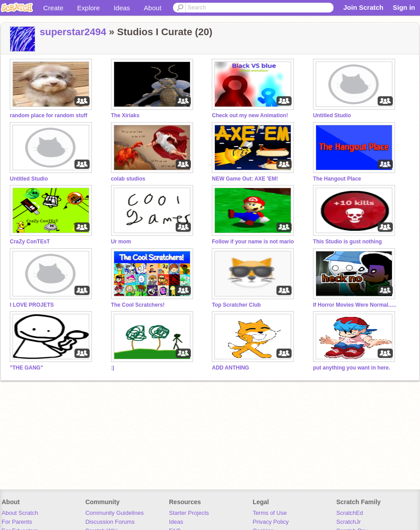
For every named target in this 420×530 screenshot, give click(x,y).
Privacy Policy (271, 522)
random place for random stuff (49, 115)
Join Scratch (363, 7)
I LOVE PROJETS (32, 305)
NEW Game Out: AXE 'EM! (245, 179)
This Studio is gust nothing (347, 242)
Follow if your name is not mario (253, 242)
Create (53, 8)
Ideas (122, 8)
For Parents (17, 522)
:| (113, 368)
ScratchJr (348, 522)
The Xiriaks (125, 115)
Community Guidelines (114, 513)
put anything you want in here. (352, 368)
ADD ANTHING (230, 368)
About (153, 8)
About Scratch (20, 513)
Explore (89, 8)
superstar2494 (73, 32)
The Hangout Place (337, 179)
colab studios (128, 179)
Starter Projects (189, 513)
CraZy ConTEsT (30, 242)
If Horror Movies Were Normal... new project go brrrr (355, 305)
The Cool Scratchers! (138, 305)
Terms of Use (270, 513)
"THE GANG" (27, 368)
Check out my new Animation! (250, 115)
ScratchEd (350, 513)
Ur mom (121, 242)
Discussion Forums (110, 522)
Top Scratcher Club (236, 305)
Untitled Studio (332, 115)
